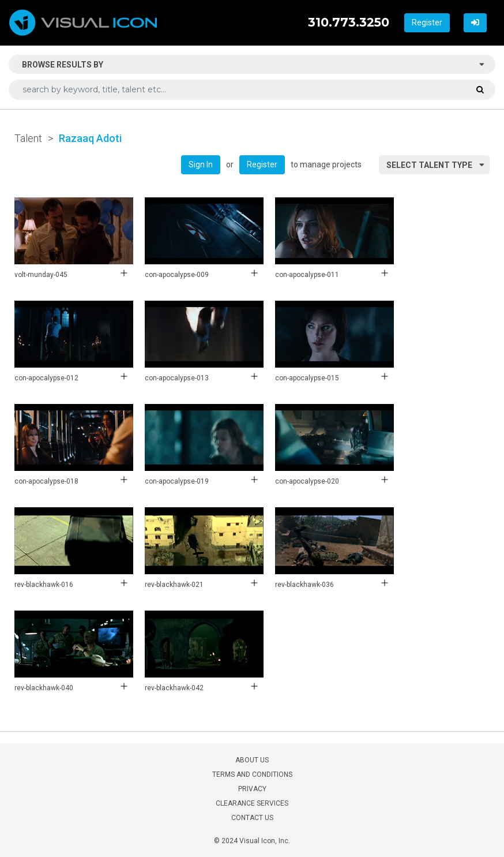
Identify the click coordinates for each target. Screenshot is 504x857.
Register (427, 23)
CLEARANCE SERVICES (252, 803)
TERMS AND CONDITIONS (252, 774)
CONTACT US (252, 818)
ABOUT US (252, 760)
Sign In (201, 164)
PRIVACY (252, 789)
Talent (28, 138)
